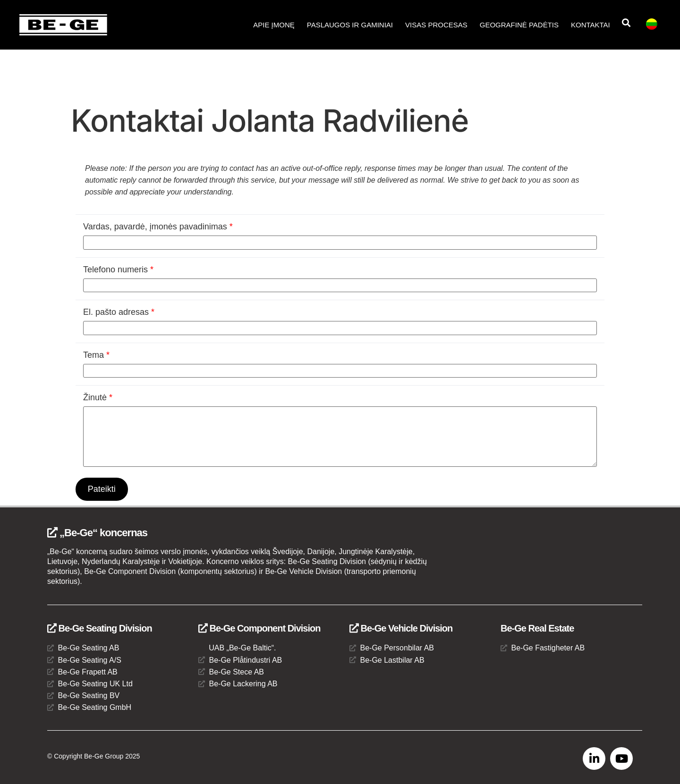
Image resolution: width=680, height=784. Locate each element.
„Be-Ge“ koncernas (97, 533)
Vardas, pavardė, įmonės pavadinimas (158, 227)
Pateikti (102, 489)
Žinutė (98, 397)
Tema (96, 355)
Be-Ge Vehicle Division (401, 629)
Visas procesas (436, 25)
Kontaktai (591, 25)
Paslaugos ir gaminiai (350, 25)
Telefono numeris (118, 270)
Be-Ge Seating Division (100, 629)
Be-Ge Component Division (259, 629)
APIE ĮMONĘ (274, 25)
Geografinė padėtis (519, 25)
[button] (626, 23)
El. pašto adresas (119, 312)
